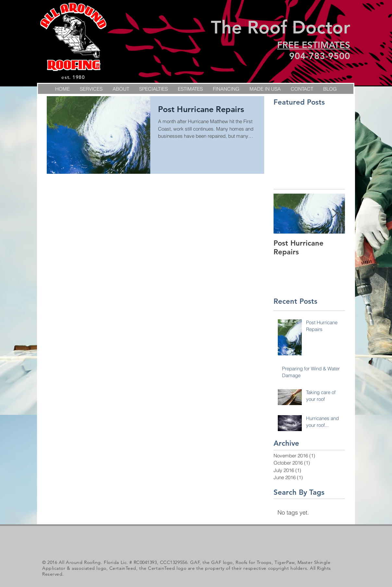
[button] (153, 89)
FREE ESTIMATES (314, 45)
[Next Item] (335, 214)
